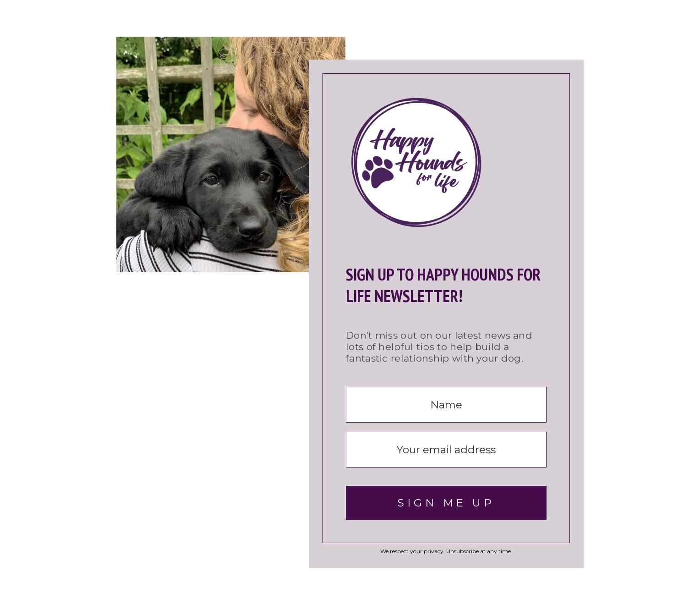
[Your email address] (446, 450)
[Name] (446, 405)
